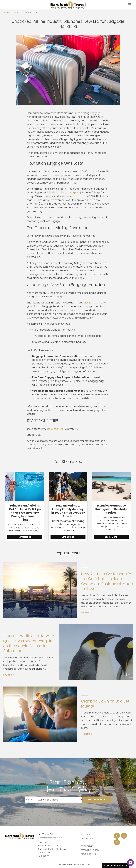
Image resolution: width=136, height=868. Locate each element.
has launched (92, 303)
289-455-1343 (47, 834)
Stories (16, 13)
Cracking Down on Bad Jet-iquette (106, 704)
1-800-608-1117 (44, 852)
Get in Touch (97, 800)
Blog (83, 842)
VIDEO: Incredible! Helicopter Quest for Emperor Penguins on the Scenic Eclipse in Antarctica (29, 643)
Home (7, 13)
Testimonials (87, 846)
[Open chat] (130, 862)
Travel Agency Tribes (83, 864)
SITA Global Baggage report (63, 192)
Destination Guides (90, 850)
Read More (87, 613)
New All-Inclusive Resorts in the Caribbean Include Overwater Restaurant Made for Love (107, 581)
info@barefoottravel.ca (51, 838)
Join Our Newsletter (116, 865)
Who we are (87, 834)
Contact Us (87, 838)
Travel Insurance (89, 854)
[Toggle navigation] (130, 5)
